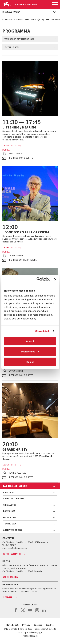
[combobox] (30, 39)
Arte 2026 (8, 492)
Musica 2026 (10, 517)
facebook (16, 612)
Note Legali (12, 625)
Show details (43, 331)
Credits (50, 625)
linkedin (44, 612)
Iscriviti (7, 597)
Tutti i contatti (12, 554)
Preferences (30, 351)
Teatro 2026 (10, 524)
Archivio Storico (13, 530)
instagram (37, 612)
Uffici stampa (10, 577)
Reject (30, 362)
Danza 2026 (9, 511)
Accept (30, 341)
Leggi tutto (10, 146)
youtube (30, 612)
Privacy (26, 625)
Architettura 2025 (14, 499)
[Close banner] (55, 279)
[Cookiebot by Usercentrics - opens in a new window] (38, 279)
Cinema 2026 (9, 505)
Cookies (38, 625)
